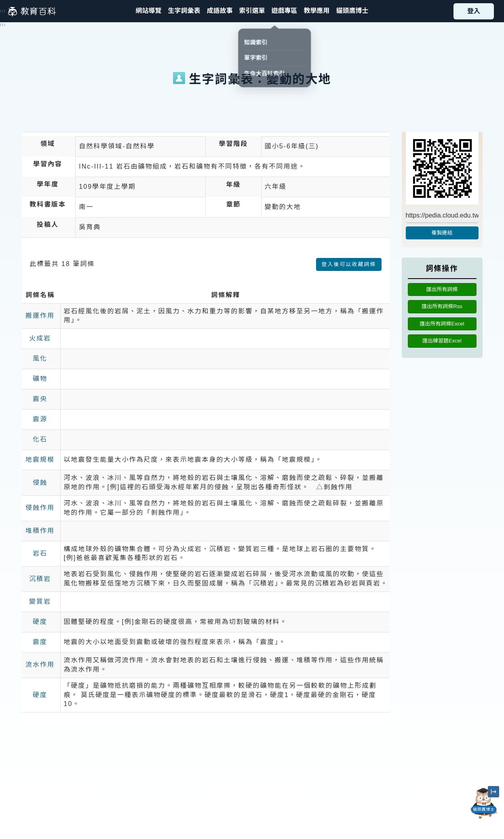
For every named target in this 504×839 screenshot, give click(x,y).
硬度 (40, 622)
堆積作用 (40, 531)
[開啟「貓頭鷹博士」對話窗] (484, 803)
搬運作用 (40, 316)
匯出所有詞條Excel (442, 324)
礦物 (40, 379)
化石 (40, 439)
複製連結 (442, 233)
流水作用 (40, 665)
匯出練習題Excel (442, 341)
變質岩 (40, 601)
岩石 (40, 553)
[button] (252, 11)
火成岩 (40, 338)
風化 (40, 358)
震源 (40, 419)
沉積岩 (40, 579)
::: (3, 11)
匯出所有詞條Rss (442, 306)
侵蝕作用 (40, 508)
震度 (40, 642)
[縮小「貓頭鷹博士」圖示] (493, 792)
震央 (40, 399)
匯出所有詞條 (442, 289)
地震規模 (40, 460)
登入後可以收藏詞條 (349, 264)
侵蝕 (40, 483)
